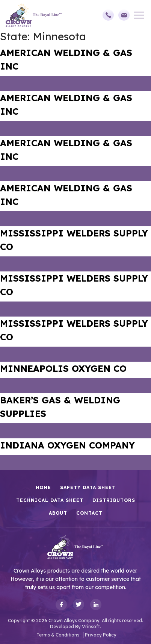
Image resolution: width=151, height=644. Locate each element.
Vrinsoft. (91, 627)
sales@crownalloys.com (124, 15)
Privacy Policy (101, 635)
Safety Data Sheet (88, 487)
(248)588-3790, (108, 15)
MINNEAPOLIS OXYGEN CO (63, 368)
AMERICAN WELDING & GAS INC (66, 59)
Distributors (114, 500)
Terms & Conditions (58, 635)
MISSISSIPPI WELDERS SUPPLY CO (74, 240)
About (58, 513)
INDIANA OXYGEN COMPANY (67, 445)
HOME (43, 487)
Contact (89, 513)
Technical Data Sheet (50, 500)
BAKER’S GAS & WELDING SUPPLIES (60, 407)
